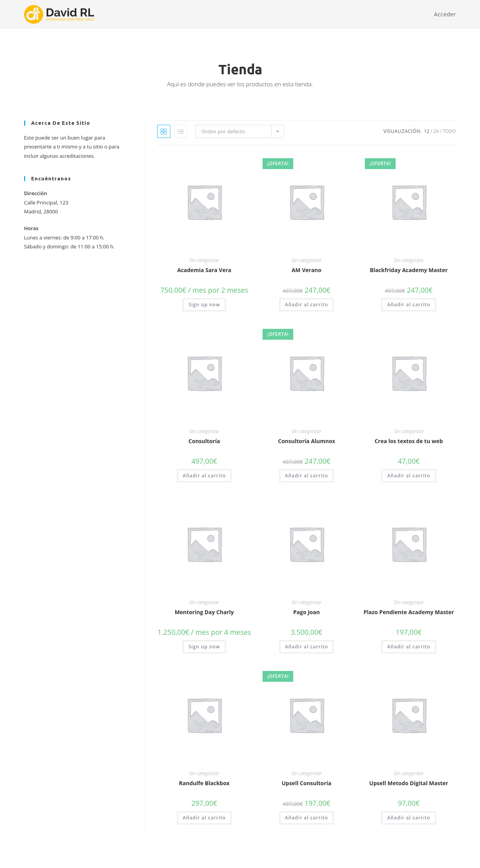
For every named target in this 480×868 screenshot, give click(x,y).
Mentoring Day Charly (204, 612)
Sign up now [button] (204, 305)
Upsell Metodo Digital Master (409, 783)
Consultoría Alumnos (307, 441)
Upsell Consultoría (307, 783)
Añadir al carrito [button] (307, 305)
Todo (449, 131)
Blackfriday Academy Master (409, 270)
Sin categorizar (204, 260)
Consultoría (204, 441)
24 (436, 131)
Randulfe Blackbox (204, 783)
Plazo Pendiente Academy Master (409, 612)
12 (427, 131)
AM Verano (307, 270)
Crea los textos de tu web (409, 441)
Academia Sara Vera (204, 270)
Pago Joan (307, 612)
